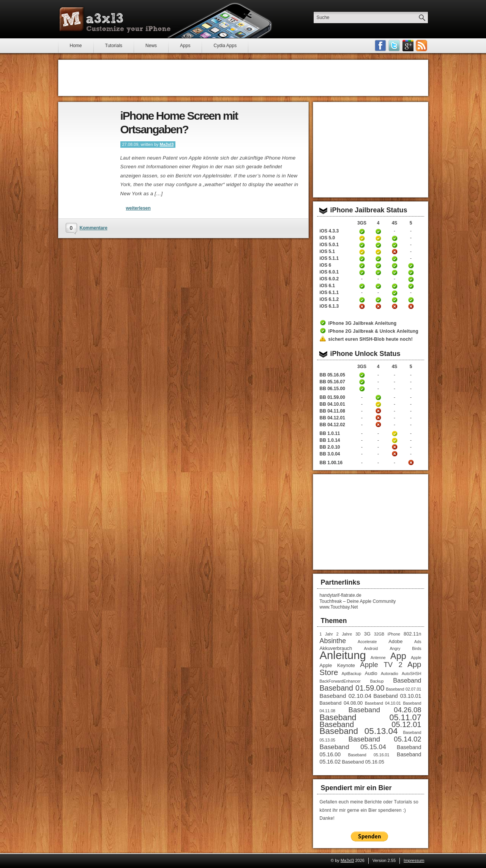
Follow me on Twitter (394, 46)
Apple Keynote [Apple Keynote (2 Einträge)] (337, 665)
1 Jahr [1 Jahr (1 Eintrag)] (326, 634)
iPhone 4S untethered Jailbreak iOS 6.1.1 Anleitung (394, 293)
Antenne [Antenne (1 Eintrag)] (378, 658)
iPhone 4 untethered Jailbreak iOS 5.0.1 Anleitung (378, 245)
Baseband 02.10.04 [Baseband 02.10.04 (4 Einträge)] (346, 696)
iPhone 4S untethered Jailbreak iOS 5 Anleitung (394, 238)
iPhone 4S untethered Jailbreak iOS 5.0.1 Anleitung (394, 245)
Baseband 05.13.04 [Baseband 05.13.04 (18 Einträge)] (359, 731)
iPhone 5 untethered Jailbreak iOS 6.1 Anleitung (411, 286)
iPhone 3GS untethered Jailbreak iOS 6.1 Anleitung (362, 286)
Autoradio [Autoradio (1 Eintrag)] (390, 674)
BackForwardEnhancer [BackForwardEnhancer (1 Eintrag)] (340, 681)
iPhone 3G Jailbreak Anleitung (363, 323)
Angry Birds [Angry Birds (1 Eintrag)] (405, 648)
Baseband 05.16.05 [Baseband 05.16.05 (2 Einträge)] (363, 762)
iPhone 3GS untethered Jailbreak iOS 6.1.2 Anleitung (362, 300)
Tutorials (114, 46)
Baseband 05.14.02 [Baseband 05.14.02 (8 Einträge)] (385, 739)
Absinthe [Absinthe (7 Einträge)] (333, 641)
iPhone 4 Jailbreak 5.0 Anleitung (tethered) (378, 238)
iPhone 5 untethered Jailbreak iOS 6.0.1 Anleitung (411, 272)
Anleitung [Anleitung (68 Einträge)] (343, 655)
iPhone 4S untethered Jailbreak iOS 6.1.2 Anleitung (394, 300)
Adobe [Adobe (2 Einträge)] (395, 641)
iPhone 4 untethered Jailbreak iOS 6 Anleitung (378, 266)
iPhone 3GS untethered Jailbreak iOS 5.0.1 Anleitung (362, 245)
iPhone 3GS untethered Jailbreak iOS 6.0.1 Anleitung (362, 272)
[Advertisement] (243, 78)
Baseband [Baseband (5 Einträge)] (407, 680)
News (151, 46)
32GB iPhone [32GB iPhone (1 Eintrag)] (387, 634)
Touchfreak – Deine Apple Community (358, 601)
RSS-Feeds (421, 46)
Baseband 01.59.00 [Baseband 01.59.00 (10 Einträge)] (352, 688)
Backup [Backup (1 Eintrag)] (377, 681)
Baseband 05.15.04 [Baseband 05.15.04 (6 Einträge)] (353, 747)
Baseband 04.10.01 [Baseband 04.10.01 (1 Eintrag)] (383, 703)
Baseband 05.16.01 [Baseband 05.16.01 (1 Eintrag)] (369, 755)
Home (76, 46)
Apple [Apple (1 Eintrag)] (416, 658)
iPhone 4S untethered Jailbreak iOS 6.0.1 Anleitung (394, 272)
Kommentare (94, 228)
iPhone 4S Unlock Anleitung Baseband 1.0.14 (394, 440)
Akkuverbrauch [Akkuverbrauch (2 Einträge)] (336, 648)
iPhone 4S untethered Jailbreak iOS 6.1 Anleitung (394, 286)
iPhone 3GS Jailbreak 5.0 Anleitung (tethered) (362, 238)
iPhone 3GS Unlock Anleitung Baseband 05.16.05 (362, 375)
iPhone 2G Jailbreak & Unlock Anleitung (373, 331)
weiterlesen (138, 208)
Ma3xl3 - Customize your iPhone (115, 19)
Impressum (414, 860)
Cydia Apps (225, 46)
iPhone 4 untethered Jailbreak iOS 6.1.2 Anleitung (378, 300)
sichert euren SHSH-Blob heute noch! (371, 339)
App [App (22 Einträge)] (398, 656)
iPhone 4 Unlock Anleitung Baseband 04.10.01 (378, 404)
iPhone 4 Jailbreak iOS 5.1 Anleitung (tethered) (378, 252)
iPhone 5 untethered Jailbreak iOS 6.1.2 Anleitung (411, 300)
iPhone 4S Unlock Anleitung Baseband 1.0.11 (394, 433)
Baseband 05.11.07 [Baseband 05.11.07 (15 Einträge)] (371, 717)
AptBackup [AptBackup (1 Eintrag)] (352, 674)
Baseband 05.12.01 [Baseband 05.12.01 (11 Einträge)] (371, 724)
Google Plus (408, 46)
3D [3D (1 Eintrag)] (358, 634)
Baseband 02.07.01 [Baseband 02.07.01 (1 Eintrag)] (403, 689)
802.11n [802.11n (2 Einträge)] (412, 634)
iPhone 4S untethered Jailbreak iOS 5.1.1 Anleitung (394, 259)
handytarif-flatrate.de (341, 595)
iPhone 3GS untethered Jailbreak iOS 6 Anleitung (362, 266)
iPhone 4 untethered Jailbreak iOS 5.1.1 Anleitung (378, 259)
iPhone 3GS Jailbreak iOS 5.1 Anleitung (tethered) (362, 252)
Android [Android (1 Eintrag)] (371, 648)
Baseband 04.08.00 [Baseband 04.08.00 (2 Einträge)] (341, 703)
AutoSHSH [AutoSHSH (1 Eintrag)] (412, 674)
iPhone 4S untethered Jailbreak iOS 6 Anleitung (394, 266)
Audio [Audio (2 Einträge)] (371, 673)
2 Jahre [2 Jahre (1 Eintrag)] (344, 634)
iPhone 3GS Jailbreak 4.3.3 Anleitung (362, 231)
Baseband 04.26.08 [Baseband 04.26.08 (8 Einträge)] (385, 710)
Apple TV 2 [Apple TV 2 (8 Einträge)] (381, 665)
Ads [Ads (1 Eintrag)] (418, 642)
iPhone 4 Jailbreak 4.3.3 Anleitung (378, 231)
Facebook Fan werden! (380, 46)
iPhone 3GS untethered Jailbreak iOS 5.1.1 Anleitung (362, 259)
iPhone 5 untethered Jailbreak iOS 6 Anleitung (411, 266)
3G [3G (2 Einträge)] (367, 634)
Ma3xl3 (167, 144)
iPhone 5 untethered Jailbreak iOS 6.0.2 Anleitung (411, 279)
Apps (185, 46)
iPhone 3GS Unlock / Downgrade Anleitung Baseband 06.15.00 (362, 389)
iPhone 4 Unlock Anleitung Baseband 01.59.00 (378, 397)
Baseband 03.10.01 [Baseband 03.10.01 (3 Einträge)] (397, 696)
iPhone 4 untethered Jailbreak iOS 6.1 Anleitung (378, 286)
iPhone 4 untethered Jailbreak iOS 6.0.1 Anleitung (378, 272)
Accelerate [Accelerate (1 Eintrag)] (367, 642)
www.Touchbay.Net (339, 607)
